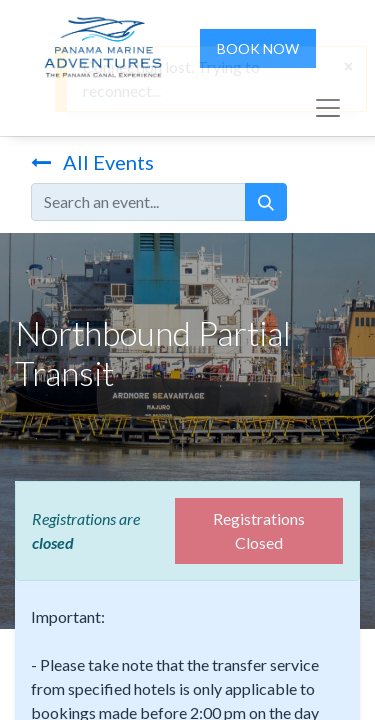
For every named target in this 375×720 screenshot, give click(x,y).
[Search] (266, 202)
